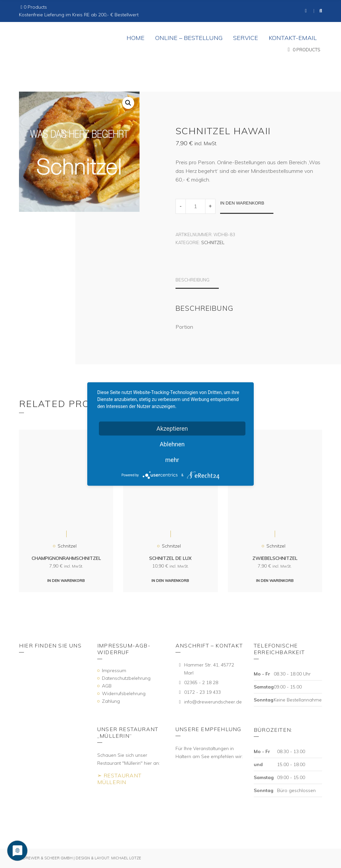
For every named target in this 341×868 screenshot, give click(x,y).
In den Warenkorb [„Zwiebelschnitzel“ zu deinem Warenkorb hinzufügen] (275, 581)
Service (246, 38)
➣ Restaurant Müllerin (119, 779)
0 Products (35, 7)
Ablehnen (172, 444)
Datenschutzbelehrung (126, 678)
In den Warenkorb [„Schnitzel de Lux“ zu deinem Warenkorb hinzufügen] (170, 581)
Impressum (114, 670)
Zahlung (111, 701)
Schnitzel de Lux (170, 558)
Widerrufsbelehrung (124, 693)
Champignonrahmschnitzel (66, 558)
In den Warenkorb (242, 203)
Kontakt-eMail (293, 38)
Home (136, 38)
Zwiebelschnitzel (275, 558)
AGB (107, 686)
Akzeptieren (172, 429)
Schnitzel (213, 242)
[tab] (197, 283)
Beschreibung (192, 280)
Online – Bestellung (189, 38)
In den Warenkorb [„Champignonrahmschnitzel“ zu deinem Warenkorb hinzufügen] (66, 581)
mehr (172, 460)
